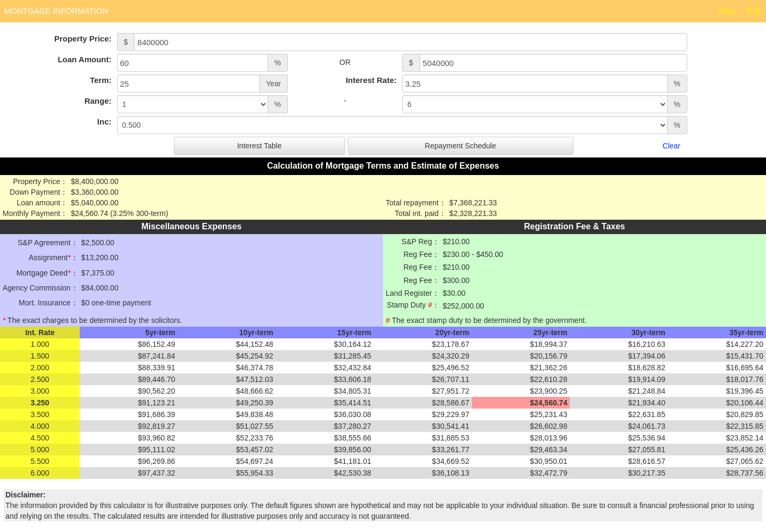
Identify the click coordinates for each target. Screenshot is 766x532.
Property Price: (83, 39)
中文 (754, 11)
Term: (101, 80)
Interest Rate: (371, 80)
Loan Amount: (84, 59)
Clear (672, 146)
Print (726, 11)
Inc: (105, 122)
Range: (98, 101)
